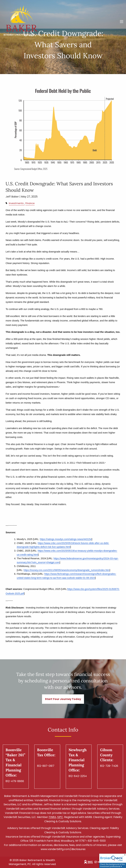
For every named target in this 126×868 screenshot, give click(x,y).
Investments (16, 203)
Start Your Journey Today (63, 699)
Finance (30, 203)
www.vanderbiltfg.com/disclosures (63, 849)
